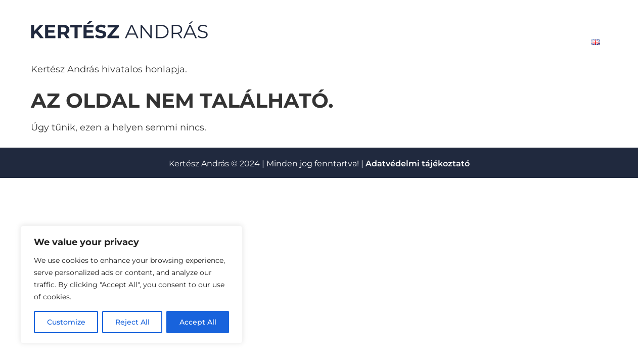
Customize (66, 322)
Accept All (198, 322)
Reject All (132, 322)
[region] (131, 285)
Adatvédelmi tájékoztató (418, 164)
